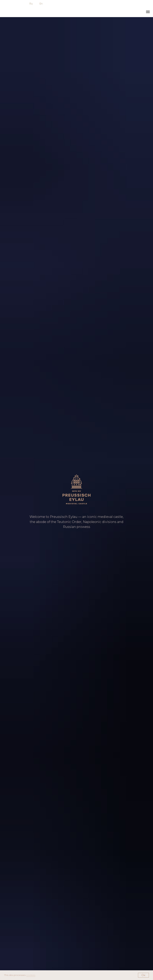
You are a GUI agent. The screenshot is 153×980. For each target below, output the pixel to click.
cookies (31, 975)
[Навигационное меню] (148, 12)
